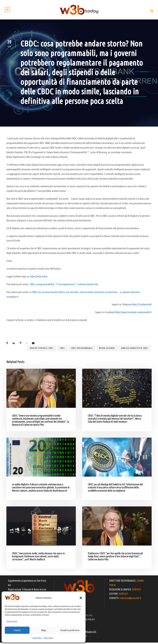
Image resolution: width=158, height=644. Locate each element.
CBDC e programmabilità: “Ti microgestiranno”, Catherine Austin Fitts (64, 286)
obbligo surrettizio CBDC (135, 350)
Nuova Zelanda (107, 350)
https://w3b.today (39, 278)
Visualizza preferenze (70, 630)
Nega (44, 630)
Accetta (17, 630)
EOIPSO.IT (137, 591)
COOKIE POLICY (88, 621)
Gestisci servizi (12, 621)
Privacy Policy (49, 638)
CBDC (62, 350)
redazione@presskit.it (130, 599)
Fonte (9, 262)
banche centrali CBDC (42, 350)
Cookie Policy (37, 638)
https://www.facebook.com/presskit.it (133, 314)
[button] (81, 598)
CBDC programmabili (82, 350)
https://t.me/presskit (142, 306)
